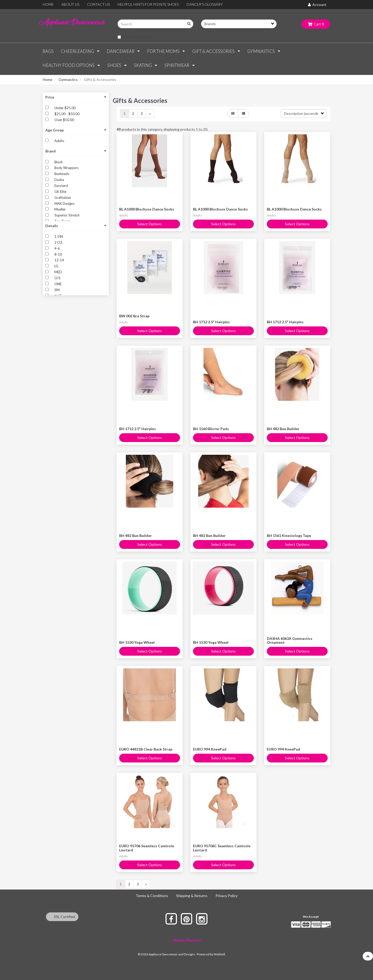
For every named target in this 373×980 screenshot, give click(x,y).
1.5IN (59, 236)
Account (317, 5)
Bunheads (62, 174)
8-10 (58, 254)
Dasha (59, 180)
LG (56, 266)
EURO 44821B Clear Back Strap (146, 749)
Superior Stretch (67, 215)
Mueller (60, 209)
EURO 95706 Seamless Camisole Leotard (147, 848)
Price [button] (76, 97)
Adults (59, 141)
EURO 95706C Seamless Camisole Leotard (222, 848)
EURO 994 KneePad (210, 749)
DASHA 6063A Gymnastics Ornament (290, 640)
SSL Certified (62, 917)
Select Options (150, 224)
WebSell (219, 954)
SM (57, 290)
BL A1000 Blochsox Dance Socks (147, 209)
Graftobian (63, 198)
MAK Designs (64, 204)
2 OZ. (59, 242)
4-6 (57, 248)
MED (58, 272)
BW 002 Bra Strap (134, 316)
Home (48, 79)
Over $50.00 (64, 120)
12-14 (59, 260)
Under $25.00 (65, 108)
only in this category (134, 37)
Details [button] (76, 226)
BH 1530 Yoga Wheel (137, 642)
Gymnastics (68, 79)
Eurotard (61, 186)
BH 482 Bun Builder (283, 429)
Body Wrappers (66, 168)
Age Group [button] (76, 130)
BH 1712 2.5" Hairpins (211, 322)
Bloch (59, 162)
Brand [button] (76, 151)
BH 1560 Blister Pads (211, 429)
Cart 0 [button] (316, 24)
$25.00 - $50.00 (67, 114)
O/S (58, 278)
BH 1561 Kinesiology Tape (289, 535)
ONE (58, 284)
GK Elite (60, 192)
